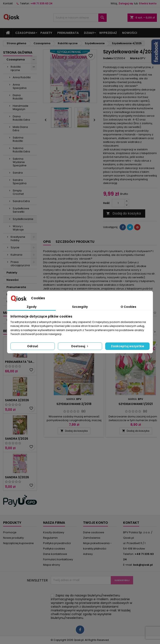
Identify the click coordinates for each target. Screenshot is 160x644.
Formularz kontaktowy (58, 559)
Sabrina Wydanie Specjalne (20, 162)
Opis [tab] (47, 242)
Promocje (10, 532)
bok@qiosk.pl (143, 565)
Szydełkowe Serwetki (21, 210)
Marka (135, 58)
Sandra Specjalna (20, 182)
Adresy (88, 554)
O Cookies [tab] (128, 307)
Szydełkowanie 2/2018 (74, 404)
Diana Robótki (18, 97)
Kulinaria (16, 255)
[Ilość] (118, 203)
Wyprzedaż (108, 33)
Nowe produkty (13, 538)
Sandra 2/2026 (17, 400)
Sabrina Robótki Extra (21, 150)
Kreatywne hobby (18, 239)
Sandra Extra (21, 201)
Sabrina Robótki (18, 139)
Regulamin (50, 538)
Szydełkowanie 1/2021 (136, 404)
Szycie (15, 247)
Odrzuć (33, 346)
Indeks (108, 58)
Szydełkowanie (23, 219)
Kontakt (8, 3)
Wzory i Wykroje (18, 228)
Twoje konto (96, 523)
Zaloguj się (126, 3)
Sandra (18, 173)
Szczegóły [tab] (80, 307)
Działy (89, 33)
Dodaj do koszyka (124, 213)
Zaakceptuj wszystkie (127, 346)
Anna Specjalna (20, 86)
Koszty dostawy (54, 532)
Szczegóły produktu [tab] (75, 242)
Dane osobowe (94, 532)
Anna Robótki (22, 77)
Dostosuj (80, 346)
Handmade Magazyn (21, 107)
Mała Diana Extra (20, 129)
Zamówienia (92, 538)
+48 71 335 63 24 (41, 3)
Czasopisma (25, 33)
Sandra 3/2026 (17, 477)
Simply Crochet (18, 192)
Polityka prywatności (57, 543)
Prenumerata (68, 33)
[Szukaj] (80, 18)
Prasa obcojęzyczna (20, 264)
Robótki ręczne (16, 68)
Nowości (130, 33)
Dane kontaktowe (55, 554)
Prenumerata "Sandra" (20, 362)
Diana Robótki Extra (21, 118)
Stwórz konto (148, 3)
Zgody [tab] (32, 307)
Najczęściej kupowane (18, 543)
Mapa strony (52, 565)
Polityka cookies (54, 549)
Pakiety (46, 33)
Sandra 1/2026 (17, 439)
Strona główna (18, 52)
